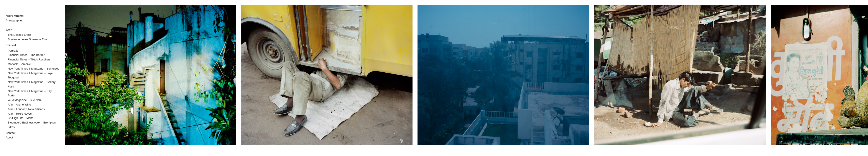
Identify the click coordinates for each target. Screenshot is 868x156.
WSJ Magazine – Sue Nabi (25, 100)
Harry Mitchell (15, 16)
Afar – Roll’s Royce (20, 114)
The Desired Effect (19, 35)
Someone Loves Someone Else (28, 39)
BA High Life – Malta (21, 118)
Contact (11, 133)
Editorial (11, 45)
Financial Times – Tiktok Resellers (29, 59)
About (9, 137)
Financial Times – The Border (26, 55)
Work (9, 30)
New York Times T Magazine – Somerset (33, 69)
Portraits (13, 51)
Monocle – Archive (19, 64)
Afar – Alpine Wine (19, 105)
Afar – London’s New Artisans (26, 109)
